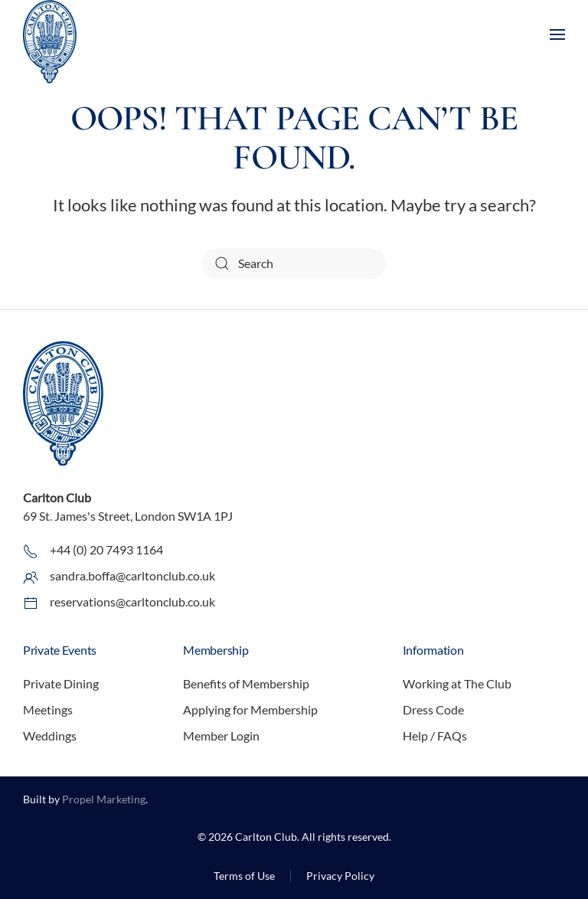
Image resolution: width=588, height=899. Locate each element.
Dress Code (433, 709)
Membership (216, 650)
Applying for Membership (250, 709)
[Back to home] (50, 46)
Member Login (221, 736)
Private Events (60, 650)
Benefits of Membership (246, 683)
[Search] (294, 263)
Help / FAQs (435, 736)
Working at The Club (457, 683)
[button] (557, 34)
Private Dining (61, 683)
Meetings (48, 709)
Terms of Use (244, 876)
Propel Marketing (104, 799)
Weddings (50, 736)
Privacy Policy (340, 876)
